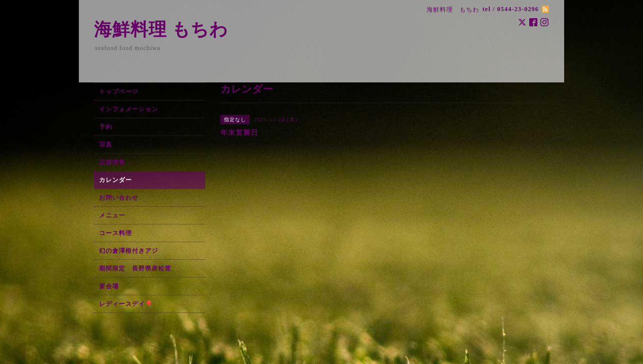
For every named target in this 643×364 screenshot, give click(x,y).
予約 (106, 127)
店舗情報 (112, 162)
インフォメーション (129, 109)
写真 (106, 145)
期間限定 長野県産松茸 (135, 268)
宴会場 (109, 286)
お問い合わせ (119, 198)
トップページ (119, 92)
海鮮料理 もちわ (161, 30)
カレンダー (116, 180)
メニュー (112, 215)
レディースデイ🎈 (126, 304)
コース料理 (116, 233)
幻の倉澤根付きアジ (129, 251)
